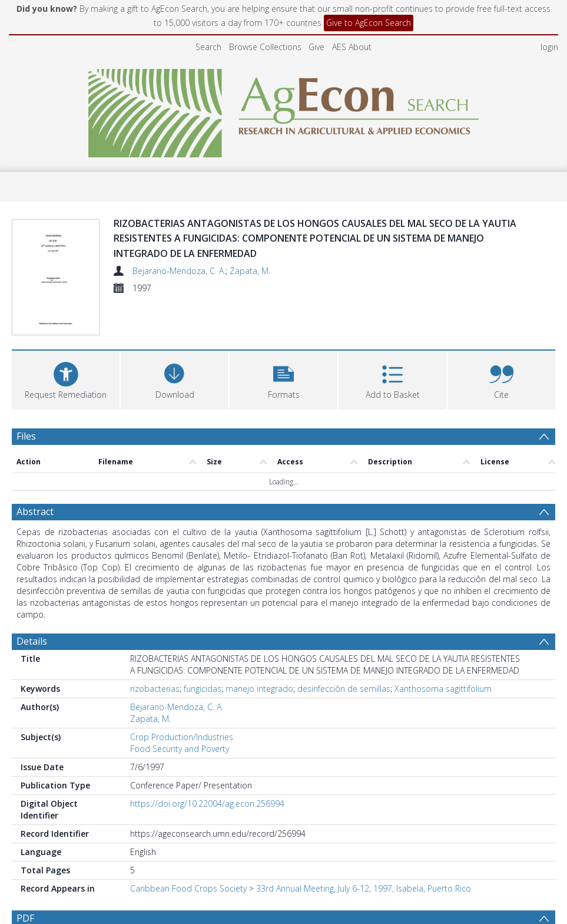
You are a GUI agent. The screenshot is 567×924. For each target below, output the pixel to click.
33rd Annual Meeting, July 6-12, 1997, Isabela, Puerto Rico (364, 888)
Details (32, 641)
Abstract (35, 511)
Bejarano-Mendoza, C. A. (179, 271)
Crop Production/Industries (182, 737)
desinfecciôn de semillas (344, 689)
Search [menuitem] (208, 47)
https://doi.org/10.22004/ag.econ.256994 (207, 803)
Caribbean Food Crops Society (188, 888)
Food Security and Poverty (180, 749)
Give (316, 47)
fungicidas (203, 689)
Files (26, 436)
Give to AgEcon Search (369, 23)
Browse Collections (265, 47)
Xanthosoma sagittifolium (443, 689)
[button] (283, 379)
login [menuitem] (549, 47)
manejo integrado (259, 689)
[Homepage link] (283, 110)
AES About (352, 47)
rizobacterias (155, 689)
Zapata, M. (250, 271)
